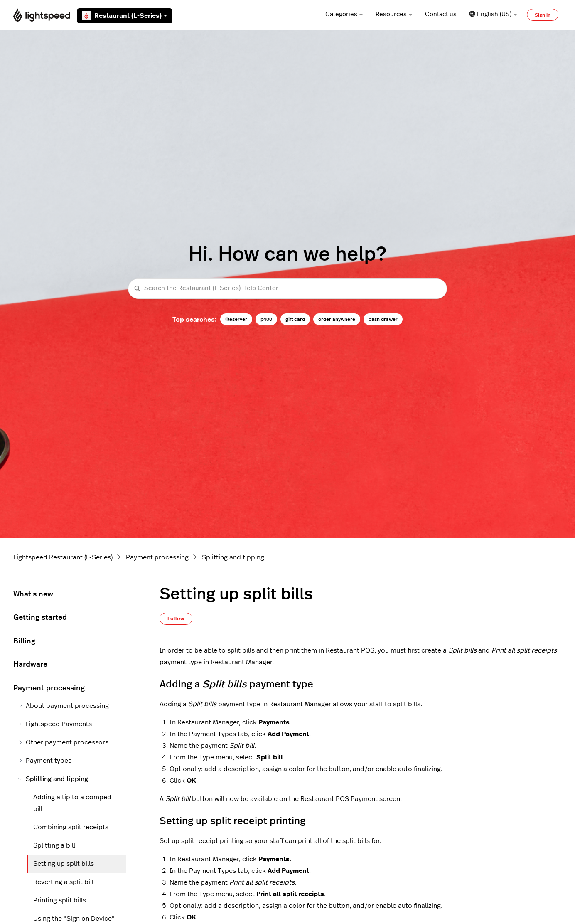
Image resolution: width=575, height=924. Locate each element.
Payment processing (157, 557)
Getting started (40, 618)
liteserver (236, 319)
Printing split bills (60, 900)
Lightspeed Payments (55, 724)
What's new (33, 594)
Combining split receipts (71, 827)
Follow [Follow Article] (176, 618)
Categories (344, 14)
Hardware (30, 665)
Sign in (543, 15)
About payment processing (64, 706)
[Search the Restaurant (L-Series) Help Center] (287, 289)
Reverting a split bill (63, 882)
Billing (24, 641)
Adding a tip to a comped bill (72, 803)
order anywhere (337, 319)
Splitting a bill (54, 845)
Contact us (441, 14)
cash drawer (383, 319)
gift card (295, 319)
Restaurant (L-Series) (125, 16)
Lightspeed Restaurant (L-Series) (63, 557)
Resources (394, 14)
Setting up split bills (64, 864)
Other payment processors (63, 742)
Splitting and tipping (233, 557)
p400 (266, 319)
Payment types (45, 761)
